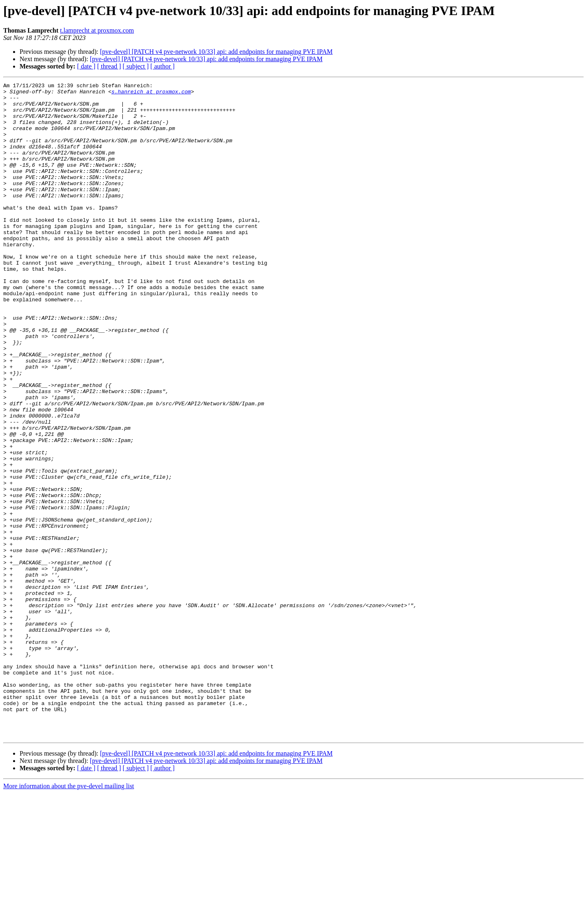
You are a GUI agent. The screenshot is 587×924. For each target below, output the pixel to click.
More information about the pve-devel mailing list (69, 917)
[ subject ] (136, 66)
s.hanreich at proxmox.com (151, 94)
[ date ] (86, 66)
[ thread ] (109, 66)
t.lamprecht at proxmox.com (97, 30)
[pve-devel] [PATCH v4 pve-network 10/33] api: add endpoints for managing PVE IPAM (216, 52)
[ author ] (163, 66)
